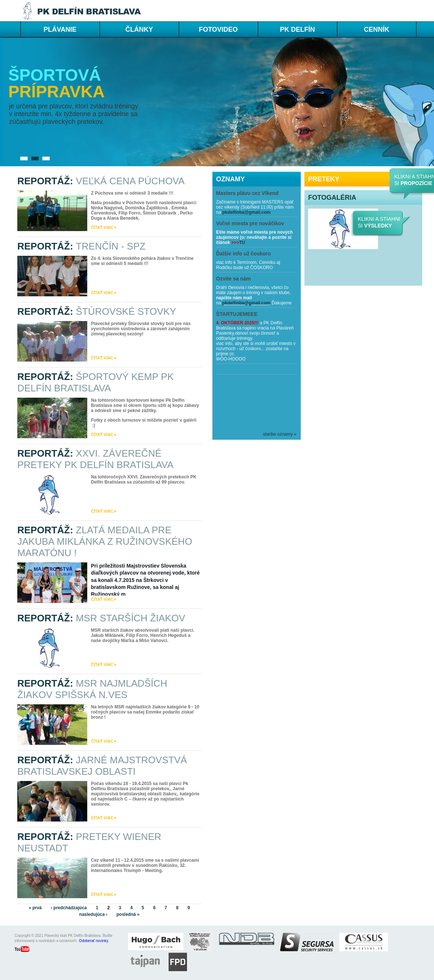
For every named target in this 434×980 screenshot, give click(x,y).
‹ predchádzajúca (69, 908)
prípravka (57, 92)
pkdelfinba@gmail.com (246, 212)
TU (242, 243)
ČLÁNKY (139, 29)
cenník (376, 29)
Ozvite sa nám (233, 279)
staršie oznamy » (280, 434)
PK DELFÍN (297, 29)
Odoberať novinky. (94, 941)
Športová (55, 75)
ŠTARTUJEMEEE (237, 314)
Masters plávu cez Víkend (247, 193)
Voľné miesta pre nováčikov (250, 223)
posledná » (128, 914)
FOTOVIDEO (218, 29)
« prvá (35, 908)
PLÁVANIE (60, 29)
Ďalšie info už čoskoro (244, 254)
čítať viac (102, 227)
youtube (26, 950)
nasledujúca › (93, 914)
